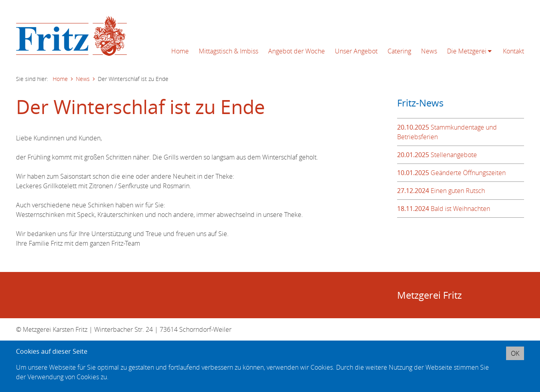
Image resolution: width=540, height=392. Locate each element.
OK (515, 353)
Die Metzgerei (467, 51)
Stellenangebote (437, 155)
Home (180, 51)
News (429, 51)
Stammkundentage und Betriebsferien (447, 132)
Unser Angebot (356, 51)
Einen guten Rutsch (441, 191)
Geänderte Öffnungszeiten (451, 173)
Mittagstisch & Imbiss (228, 51)
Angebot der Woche (297, 51)
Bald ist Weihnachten (444, 209)
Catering (399, 51)
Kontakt (513, 51)
